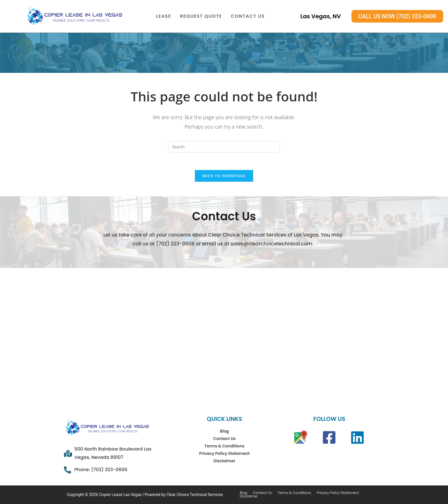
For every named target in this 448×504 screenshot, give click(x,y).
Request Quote (201, 16)
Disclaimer (224, 461)
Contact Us (248, 16)
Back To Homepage (224, 176)
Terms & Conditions (225, 446)
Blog (224, 431)
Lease (164, 16)
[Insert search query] (224, 147)
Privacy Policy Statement (224, 453)
